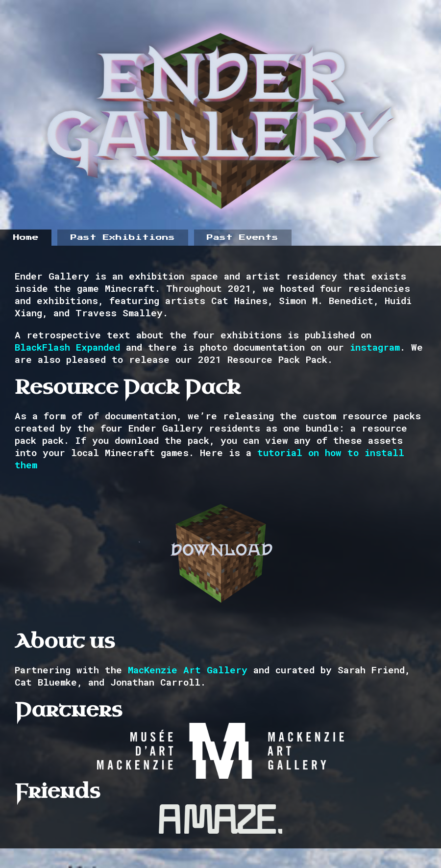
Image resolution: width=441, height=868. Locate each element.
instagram (375, 347)
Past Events (243, 238)
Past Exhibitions (123, 238)
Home (26, 238)
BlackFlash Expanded (67, 347)
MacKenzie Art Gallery (188, 670)
